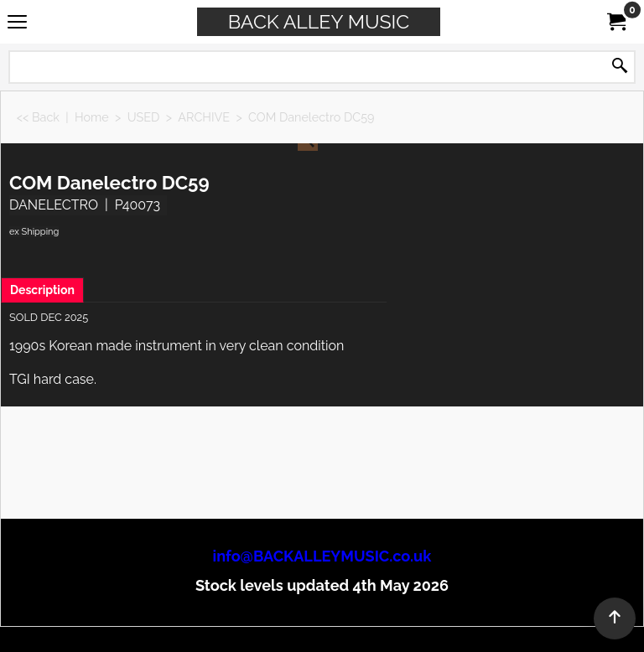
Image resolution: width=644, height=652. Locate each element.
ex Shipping (34, 232)
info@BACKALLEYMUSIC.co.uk (322, 556)
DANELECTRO (54, 205)
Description (42, 290)
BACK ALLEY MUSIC (319, 21)
